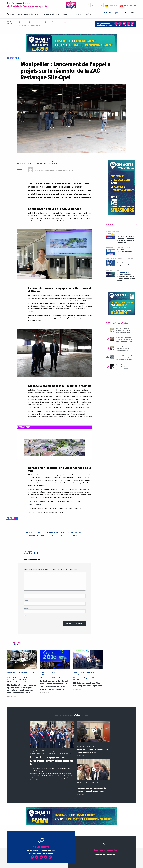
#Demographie (94, 676)
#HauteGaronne (82, 744)
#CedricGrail (31, 161)
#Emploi (53, 676)
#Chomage (94, 674)
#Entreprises (44, 678)
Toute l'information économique (34, 5)
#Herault (31, 163)
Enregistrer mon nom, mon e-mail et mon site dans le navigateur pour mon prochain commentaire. (54, 616)
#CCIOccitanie (58, 22)
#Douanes (24, 26)
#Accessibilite (23, 672)
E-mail (26, 601)
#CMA (69, 22)
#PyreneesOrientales (37, 753)
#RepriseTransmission (126, 247)
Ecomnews (97, 6)
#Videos (28, 682)
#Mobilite (27, 678)
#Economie (44, 676)
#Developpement (80, 22)
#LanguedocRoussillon (38, 751)
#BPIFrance (24, 22)
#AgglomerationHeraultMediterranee (53, 674)
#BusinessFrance (37, 22)
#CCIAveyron (111, 247)
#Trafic (10, 682)
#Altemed (20, 161)
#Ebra (117, 270)
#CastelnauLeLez (83, 783)
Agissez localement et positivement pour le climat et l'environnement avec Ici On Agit (126, 278)
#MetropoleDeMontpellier (48, 161)
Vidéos (120, 13)
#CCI (48, 22)
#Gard (82, 672)
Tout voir (133, 224)
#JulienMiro (102, 785)
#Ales (75, 672)
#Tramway (19, 682)
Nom (25, 593)
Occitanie (80, 14)
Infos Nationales (13, 14)
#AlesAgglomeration (80, 674)
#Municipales (63, 753)
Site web (26, 608)
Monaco (71, 14)
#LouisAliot (52, 753)
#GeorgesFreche (13, 676)
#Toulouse (80, 746)
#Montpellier (42, 163)
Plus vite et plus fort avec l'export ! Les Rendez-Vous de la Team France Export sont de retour (126, 239)
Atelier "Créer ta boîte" (125, 252)
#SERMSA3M (81, 161)
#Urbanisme (21, 163)
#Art (32, 672)
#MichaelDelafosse (67, 161)
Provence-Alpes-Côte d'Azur (50, 14)
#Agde (42, 672)
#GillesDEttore (57, 678)
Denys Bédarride (41, 169)
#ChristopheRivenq (79, 676)
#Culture (26, 674)
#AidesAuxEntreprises (114, 259)
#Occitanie (53, 163)
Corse (65, 14)
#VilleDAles (77, 680)
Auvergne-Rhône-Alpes (30, 14)
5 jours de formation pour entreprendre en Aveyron (125, 264)
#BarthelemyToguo (14, 674)
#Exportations (36, 26)
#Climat (109, 270)
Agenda (109, 13)
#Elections (91, 746)
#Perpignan (52, 751)
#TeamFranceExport (113, 232)
